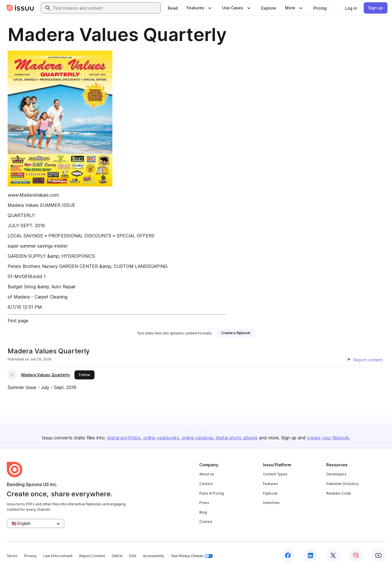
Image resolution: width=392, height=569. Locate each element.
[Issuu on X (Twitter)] (333, 555)
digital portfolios (124, 438)
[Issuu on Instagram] (356, 555)
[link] (173, 8)
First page (18, 321)
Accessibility (154, 556)
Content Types (275, 474)
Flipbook (270, 493)
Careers (206, 484)
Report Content (92, 556)
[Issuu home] (20, 8)
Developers (336, 474)
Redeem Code (339, 493)
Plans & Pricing (212, 493)
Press (204, 503)
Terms (12, 556)
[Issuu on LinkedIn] (310, 555)
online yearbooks (161, 438)
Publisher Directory (343, 484)
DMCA (117, 556)
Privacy (30, 556)
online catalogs (197, 438)
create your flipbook (328, 438)
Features (270, 484)
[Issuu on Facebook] (288, 555)
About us (207, 474)
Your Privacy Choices (192, 556)
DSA (133, 556)
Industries (271, 503)
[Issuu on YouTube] (378, 555)
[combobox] (106, 8)
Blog (203, 512)
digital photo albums (237, 438)
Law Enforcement (58, 556)
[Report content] (365, 360)
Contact (206, 522)
